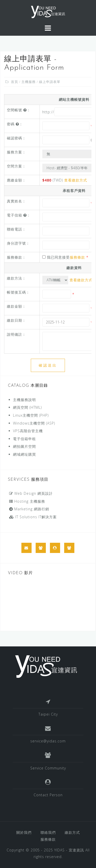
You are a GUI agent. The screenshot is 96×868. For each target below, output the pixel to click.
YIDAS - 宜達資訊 (69, 850)
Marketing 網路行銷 (29, 509)
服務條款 (77, 257)
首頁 (15, 82)
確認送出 (48, 365)
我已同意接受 (65, 257)
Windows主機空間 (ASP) (34, 423)
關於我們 (24, 832)
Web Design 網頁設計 (31, 493)
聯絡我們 (48, 832)
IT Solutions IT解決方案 (33, 517)
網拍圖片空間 (24, 446)
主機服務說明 (24, 400)
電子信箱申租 (24, 439)
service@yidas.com (48, 741)
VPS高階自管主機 (28, 431)
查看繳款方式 (76, 180)
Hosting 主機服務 (27, 501)
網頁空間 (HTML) (27, 407)
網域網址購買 (24, 454)
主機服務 (29, 82)
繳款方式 (72, 832)
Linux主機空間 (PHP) (31, 415)
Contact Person (48, 795)
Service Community (48, 768)
